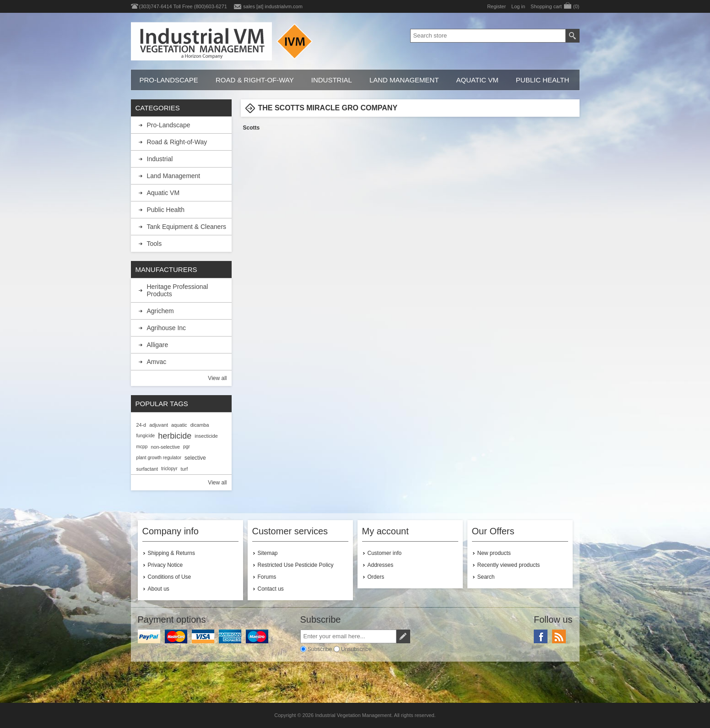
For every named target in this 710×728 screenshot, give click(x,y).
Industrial (332, 80)
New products (494, 553)
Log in (518, 6)
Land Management (404, 80)
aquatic (179, 425)
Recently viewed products (509, 565)
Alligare (158, 345)
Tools (154, 244)
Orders (376, 577)
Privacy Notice (165, 565)
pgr (187, 447)
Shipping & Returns (171, 553)
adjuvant (159, 425)
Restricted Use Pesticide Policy (296, 565)
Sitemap (268, 553)
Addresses (381, 565)
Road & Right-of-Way (255, 80)
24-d (141, 425)
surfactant (147, 469)
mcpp (142, 447)
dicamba (200, 425)
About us (159, 589)
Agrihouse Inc (167, 328)
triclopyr (169, 469)
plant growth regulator (159, 458)
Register (496, 6)
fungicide (146, 436)
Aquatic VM (477, 80)
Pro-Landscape (169, 80)
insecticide (206, 436)
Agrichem (160, 311)
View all (217, 378)
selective (195, 458)
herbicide (175, 436)
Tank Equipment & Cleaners (187, 227)
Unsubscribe (356, 649)
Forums (267, 577)
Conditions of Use (170, 577)
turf (184, 469)
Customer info (385, 553)
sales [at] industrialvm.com (273, 6)
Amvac (157, 362)
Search (486, 577)
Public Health (542, 80)
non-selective (165, 447)
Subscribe (320, 649)
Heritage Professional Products (178, 290)
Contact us (271, 589)
